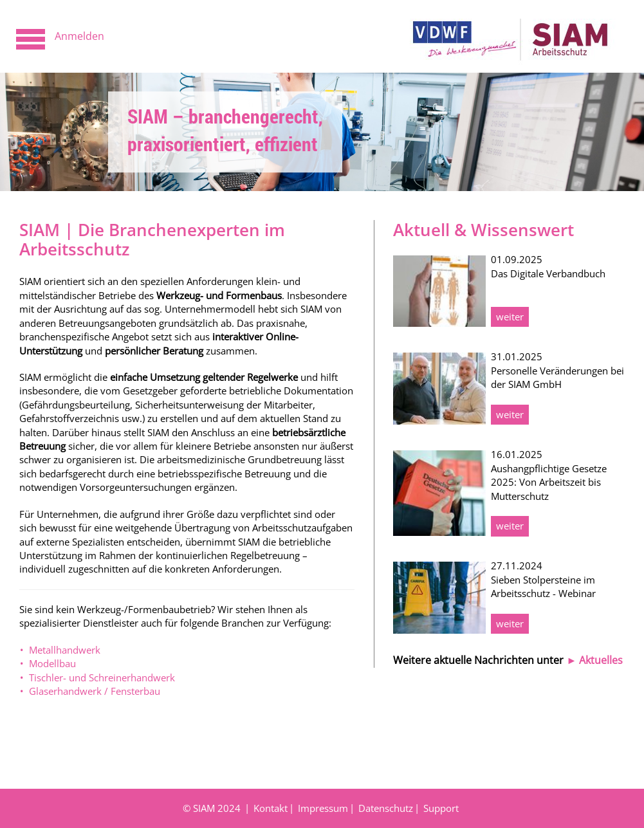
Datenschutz (386, 808)
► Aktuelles (594, 660)
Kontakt (271, 808)
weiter (510, 317)
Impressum (323, 808)
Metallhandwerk (65, 650)
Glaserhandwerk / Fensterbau (95, 691)
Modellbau (52, 663)
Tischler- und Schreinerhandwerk (102, 677)
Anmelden (79, 36)
